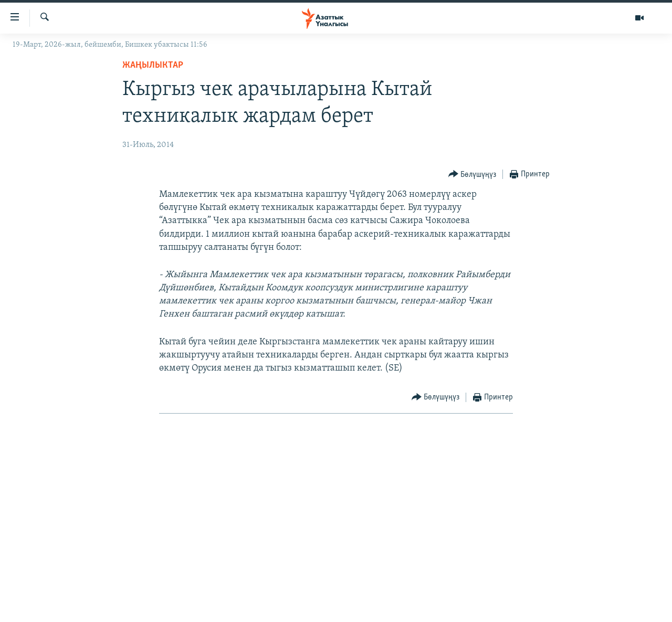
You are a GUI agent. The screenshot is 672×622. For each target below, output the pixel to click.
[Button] (472, 175)
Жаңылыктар (153, 65)
